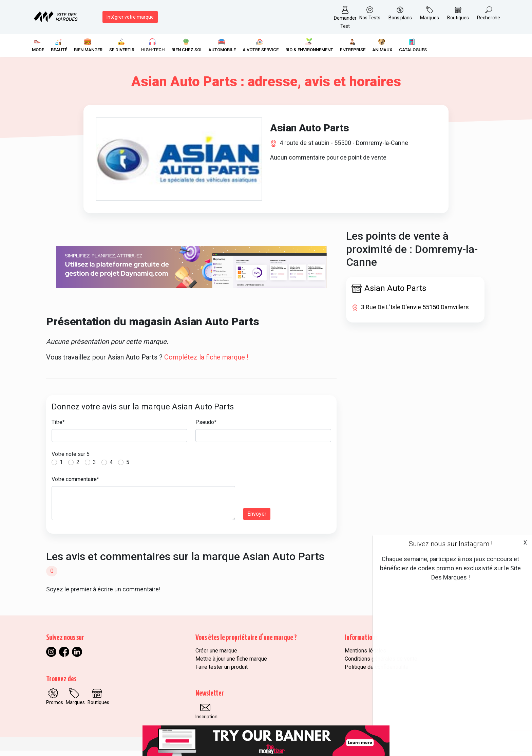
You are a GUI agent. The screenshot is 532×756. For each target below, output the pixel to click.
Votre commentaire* (75, 485)
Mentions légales (365, 656)
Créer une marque (216, 656)
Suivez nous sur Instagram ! (451, 544)
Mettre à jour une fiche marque (231, 664)
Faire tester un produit (222, 672)
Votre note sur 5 (71, 460)
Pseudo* (206, 428)
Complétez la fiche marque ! (206, 363)
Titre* (58, 428)
